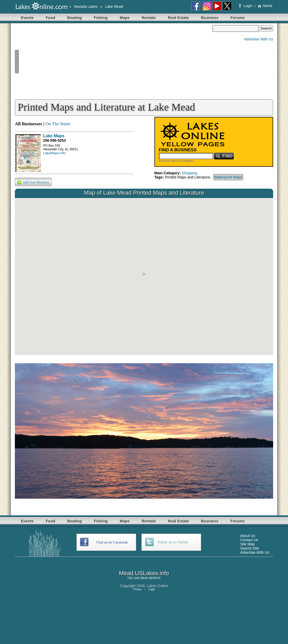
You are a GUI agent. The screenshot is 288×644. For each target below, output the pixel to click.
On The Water (58, 124)
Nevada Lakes (86, 7)
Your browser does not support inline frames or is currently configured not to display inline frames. (144, 277)
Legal (152, 589)
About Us (248, 536)
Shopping (190, 173)
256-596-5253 (54, 140)
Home (265, 6)
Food (50, 18)
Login (246, 6)
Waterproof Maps (228, 177)
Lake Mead (114, 7)
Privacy (138, 589)
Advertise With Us (259, 39)
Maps (125, 18)
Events (27, 18)
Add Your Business (33, 182)
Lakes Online (158, 586)
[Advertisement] (114, 62)
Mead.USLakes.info (144, 573)
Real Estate (179, 18)
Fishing (101, 18)
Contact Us (249, 540)
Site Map (247, 544)
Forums (238, 18)
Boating (75, 18)
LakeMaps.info (54, 153)
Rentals (149, 18)
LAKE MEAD (141, 578)
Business (210, 18)
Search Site (250, 548)
